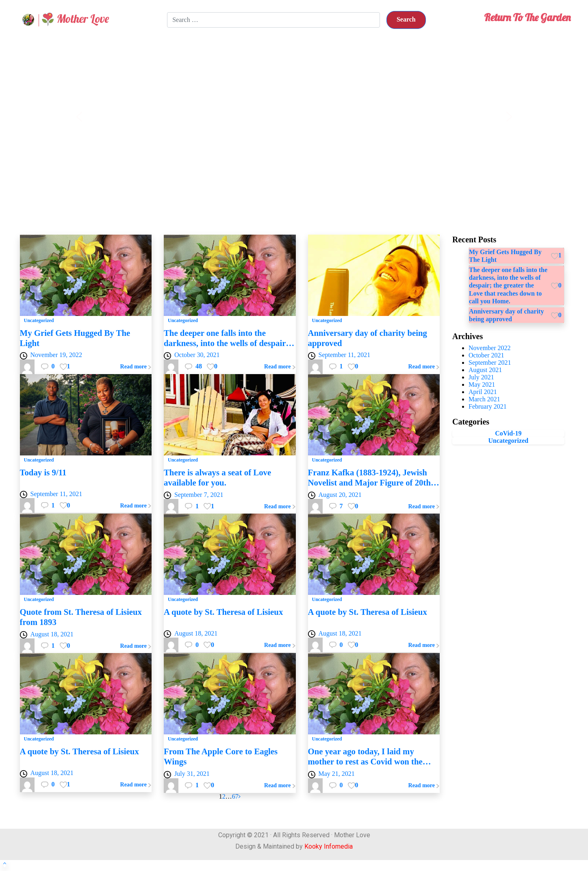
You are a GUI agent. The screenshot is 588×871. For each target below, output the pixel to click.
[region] (294, 116)
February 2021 (488, 406)
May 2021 (482, 384)
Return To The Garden (527, 17)
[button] (79, 117)
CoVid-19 (508, 433)
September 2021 (490, 363)
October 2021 (486, 355)
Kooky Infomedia (329, 846)
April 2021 (483, 392)
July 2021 (481, 377)
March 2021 (484, 399)
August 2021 (485, 370)
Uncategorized (509, 441)
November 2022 (490, 348)
